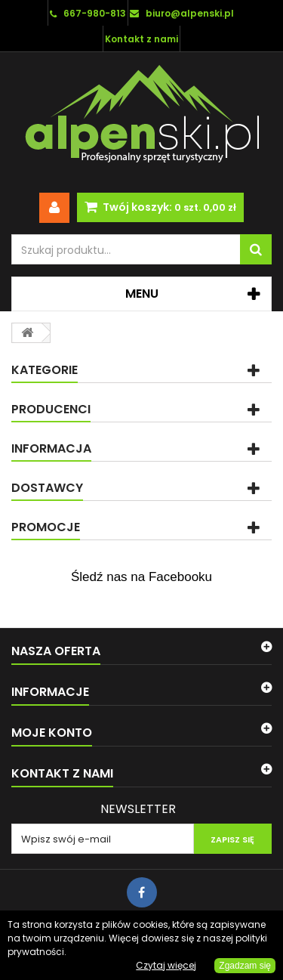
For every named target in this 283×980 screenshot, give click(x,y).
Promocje (46, 527)
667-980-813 (95, 13)
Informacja (51, 448)
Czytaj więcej (166, 965)
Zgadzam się (245, 966)
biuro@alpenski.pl (190, 13)
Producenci (51, 409)
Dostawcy (47, 488)
